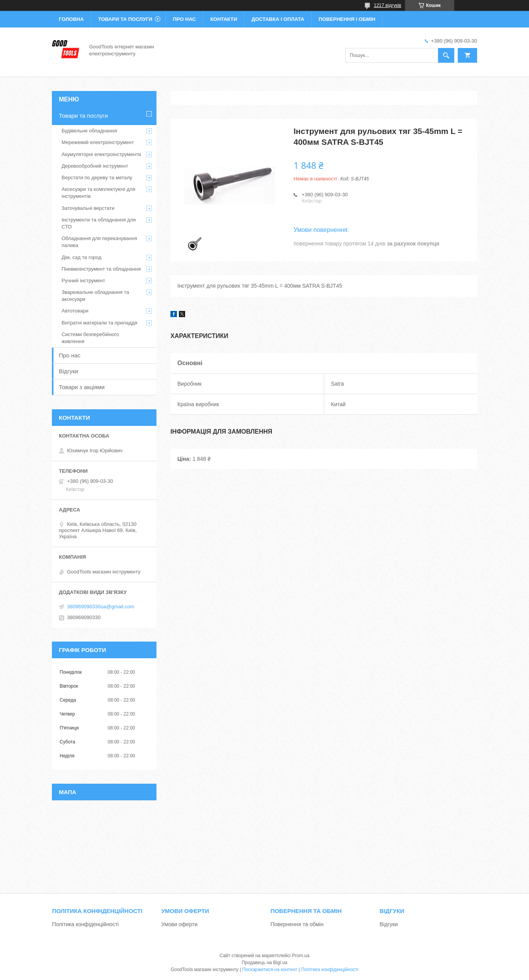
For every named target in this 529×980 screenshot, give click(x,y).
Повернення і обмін (347, 19)
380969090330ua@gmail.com (101, 607)
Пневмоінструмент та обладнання (101, 269)
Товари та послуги (125, 19)
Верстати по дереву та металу (97, 178)
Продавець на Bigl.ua (264, 963)
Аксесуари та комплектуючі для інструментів (98, 193)
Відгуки (69, 371)
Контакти (224, 19)
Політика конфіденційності (85, 924)
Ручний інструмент (83, 281)
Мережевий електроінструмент (98, 142)
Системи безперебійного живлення (90, 338)
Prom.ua (301, 956)
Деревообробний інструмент (95, 166)
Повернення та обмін (297, 924)
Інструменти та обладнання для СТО (99, 223)
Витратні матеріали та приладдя (100, 323)
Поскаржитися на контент (270, 970)
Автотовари (75, 311)
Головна (71, 19)
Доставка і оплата (278, 19)
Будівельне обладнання (89, 131)
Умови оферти (179, 924)
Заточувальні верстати (88, 208)
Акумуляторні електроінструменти (101, 154)
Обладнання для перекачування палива (99, 242)
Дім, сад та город (82, 257)
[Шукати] (446, 55)
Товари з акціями (82, 387)
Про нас (184, 19)
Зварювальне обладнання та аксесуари (95, 296)
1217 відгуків (387, 5)
